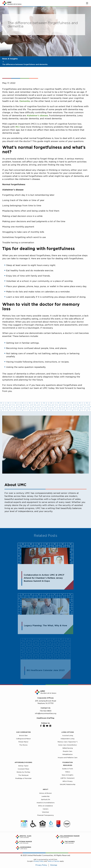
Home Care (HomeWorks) (68, 745)
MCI (18, 127)
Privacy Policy (39, 861)
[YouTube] (47, 726)
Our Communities (23, 732)
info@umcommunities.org (46, 713)
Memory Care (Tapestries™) (68, 742)
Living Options (68, 732)
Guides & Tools (68, 769)
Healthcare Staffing (45, 718)
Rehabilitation (68, 754)
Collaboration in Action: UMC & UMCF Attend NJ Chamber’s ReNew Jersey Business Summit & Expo (44, 579)
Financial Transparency (46, 815)
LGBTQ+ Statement (68, 778)
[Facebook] (41, 726)
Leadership (46, 796)
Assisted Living (68, 736)
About (45, 789)
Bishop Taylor (23, 766)
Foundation (68, 762)
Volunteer (45, 812)
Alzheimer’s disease (37, 115)
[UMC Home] (12, 3)
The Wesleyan (23, 775)
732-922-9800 (46, 711)
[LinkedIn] (50, 726)
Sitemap (54, 865)
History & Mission (45, 793)
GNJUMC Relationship (68, 784)
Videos (68, 772)
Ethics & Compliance (46, 806)
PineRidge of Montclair (23, 778)
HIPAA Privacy (68, 781)
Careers (46, 809)
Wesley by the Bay (23, 772)
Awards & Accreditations (46, 803)
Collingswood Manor (23, 739)
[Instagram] (44, 726)
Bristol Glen (23, 736)
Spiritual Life (46, 799)
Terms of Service (53, 861)
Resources (68, 765)
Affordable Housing (23, 762)
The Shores (23, 745)
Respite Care (68, 751)
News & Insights (10, 59)
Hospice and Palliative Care (68, 758)
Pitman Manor (23, 742)
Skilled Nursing (68, 748)
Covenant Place (23, 769)
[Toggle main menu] (87, 3)
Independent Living (68, 739)
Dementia (25, 101)
